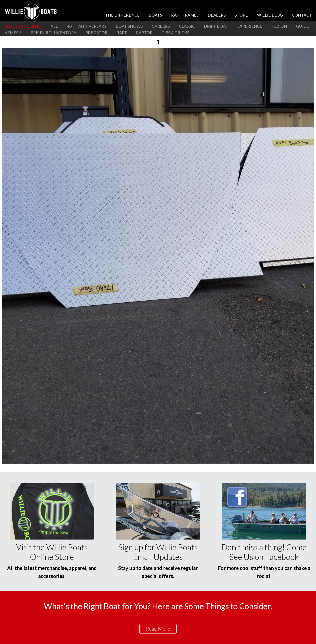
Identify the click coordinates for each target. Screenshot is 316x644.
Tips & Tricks (175, 33)
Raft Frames (185, 15)
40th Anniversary (87, 26)
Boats (155, 15)
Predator (96, 33)
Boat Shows (129, 26)
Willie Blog (270, 15)
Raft (122, 33)
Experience (250, 26)
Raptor (144, 33)
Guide (303, 26)
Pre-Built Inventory (54, 33)
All (54, 26)
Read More (158, 629)
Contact (302, 15)
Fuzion (279, 26)
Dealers (217, 15)
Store (241, 15)
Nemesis (13, 33)
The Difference (122, 15)
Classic (187, 26)
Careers (161, 26)
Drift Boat (216, 26)
